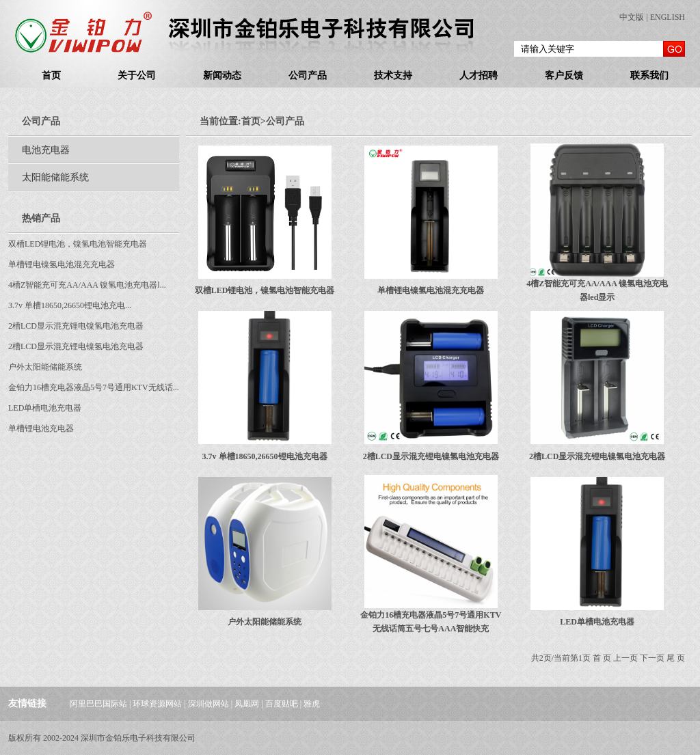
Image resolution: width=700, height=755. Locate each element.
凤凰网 (247, 704)
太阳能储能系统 (55, 177)
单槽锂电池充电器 (41, 428)
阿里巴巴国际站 (98, 704)
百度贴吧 (282, 704)
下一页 (652, 658)
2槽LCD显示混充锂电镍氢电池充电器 (76, 326)
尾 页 (676, 658)
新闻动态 (222, 75)
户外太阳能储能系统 (45, 367)
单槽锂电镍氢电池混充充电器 (62, 264)
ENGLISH (668, 17)
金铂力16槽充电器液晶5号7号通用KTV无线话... (94, 387)
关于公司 (137, 75)
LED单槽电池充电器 (45, 408)
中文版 (632, 17)
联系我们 (649, 75)
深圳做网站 (208, 704)
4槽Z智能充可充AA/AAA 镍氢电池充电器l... (87, 285)
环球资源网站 (157, 704)
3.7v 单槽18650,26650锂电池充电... (70, 305)
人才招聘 (479, 75)
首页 (51, 75)
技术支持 (393, 75)
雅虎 (312, 704)
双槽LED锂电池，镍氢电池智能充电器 (78, 244)
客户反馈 (564, 75)
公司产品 (308, 75)
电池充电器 (46, 150)
